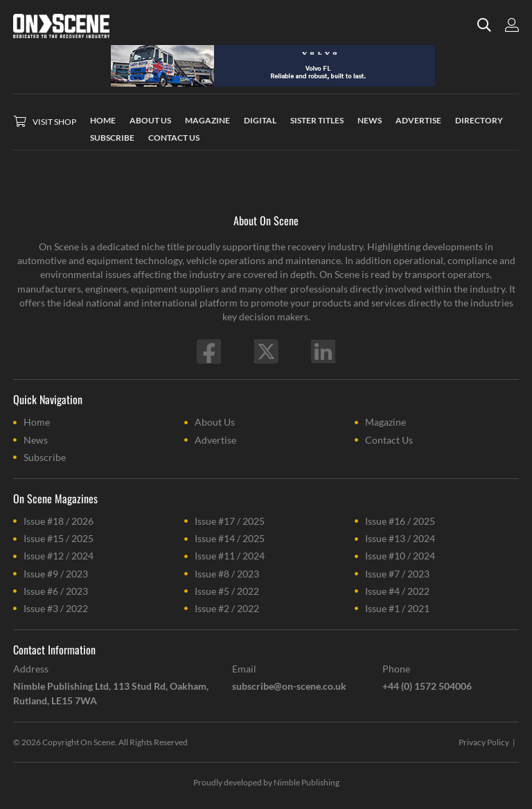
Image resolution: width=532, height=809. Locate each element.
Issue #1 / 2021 (397, 608)
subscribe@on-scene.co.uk (289, 686)
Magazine (385, 422)
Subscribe (45, 457)
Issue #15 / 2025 (59, 538)
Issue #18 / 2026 (59, 521)
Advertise (215, 440)
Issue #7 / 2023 (397, 574)
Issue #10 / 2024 (400, 556)
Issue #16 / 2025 (400, 521)
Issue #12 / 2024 (59, 556)
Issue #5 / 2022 (227, 591)
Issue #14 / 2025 (230, 538)
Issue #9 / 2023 (56, 574)
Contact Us (389, 440)
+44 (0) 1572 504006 (427, 686)
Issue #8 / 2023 (227, 574)
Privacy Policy (484, 742)
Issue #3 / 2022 (56, 608)
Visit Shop (54, 122)
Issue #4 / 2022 (397, 591)
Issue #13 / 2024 (400, 538)
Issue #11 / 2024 (230, 556)
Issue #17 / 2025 (230, 521)
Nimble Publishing (307, 782)
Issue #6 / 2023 (56, 591)
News (36, 440)
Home (37, 422)
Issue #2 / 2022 (227, 608)
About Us (215, 422)
